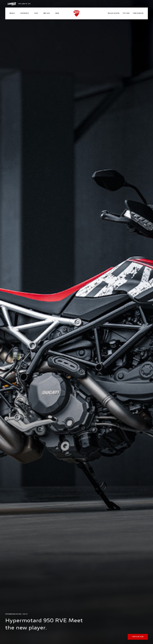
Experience (25, 13)
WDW (57, 13)
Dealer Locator (114, 13)
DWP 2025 (47, 13)
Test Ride (126, 13)
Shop (36, 13)
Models (12, 13)
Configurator (138, 13)
